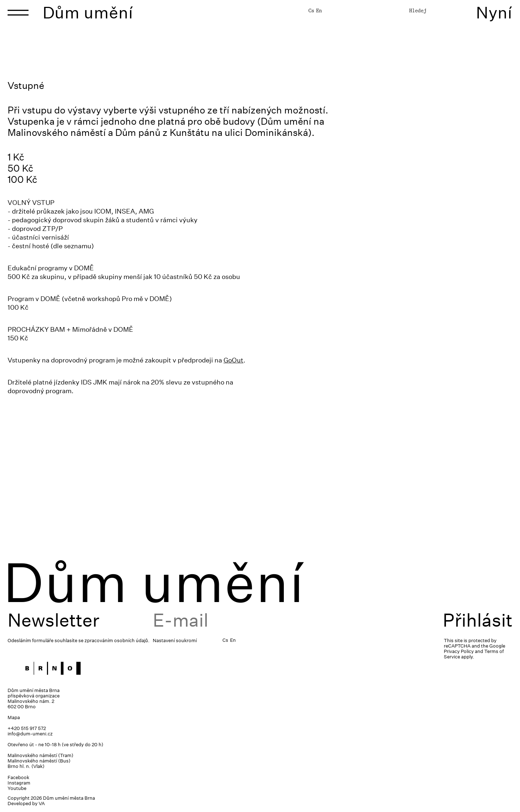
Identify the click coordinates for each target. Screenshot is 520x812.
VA (42, 804)
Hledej (418, 10)
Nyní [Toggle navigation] (494, 12)
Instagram (19, 783)
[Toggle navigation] (18, 13)
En (319, 10)
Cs (311, 10)
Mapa (14, 718)
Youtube (17, 788)
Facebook (18, 777)
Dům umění (88, 12)
